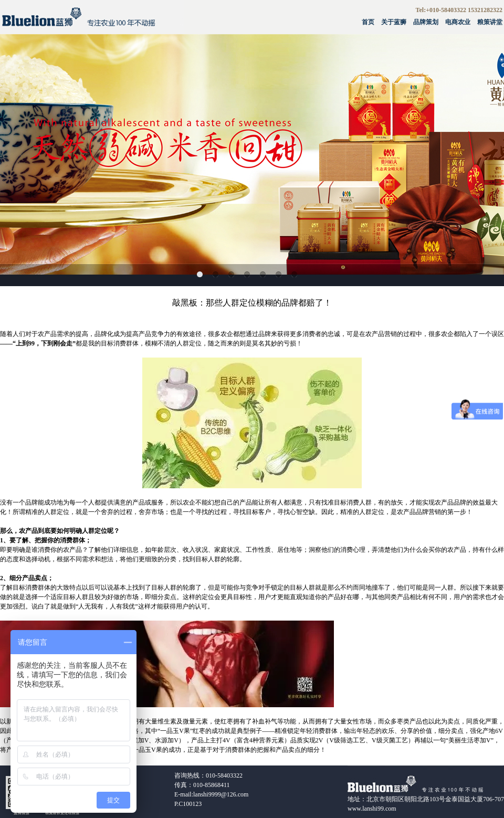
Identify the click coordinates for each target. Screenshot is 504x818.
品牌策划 (426, 22)
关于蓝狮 (394, 22)
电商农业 (458, 22)
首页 (368, 22)
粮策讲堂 (490, 22)
